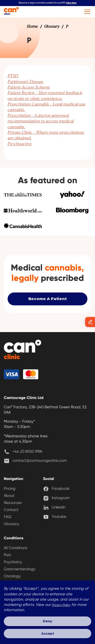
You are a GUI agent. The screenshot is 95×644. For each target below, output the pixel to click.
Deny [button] (48, 621)
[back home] (23, 351)
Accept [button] (48, 633)
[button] (86, 12)
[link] (32, 27)
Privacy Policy (61, 605)
